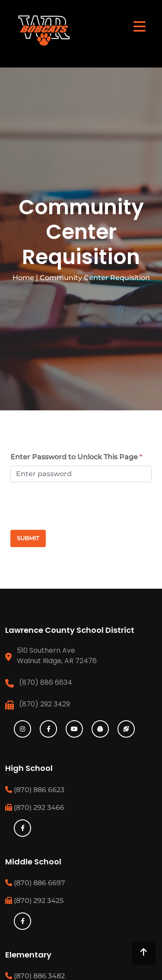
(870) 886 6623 (35, 790)
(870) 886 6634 (46, 682)
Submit (28, 538)
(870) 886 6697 (35, 883)
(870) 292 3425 (34, 901)
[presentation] (55, 506)
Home (23, 278)
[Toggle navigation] (140, 26)
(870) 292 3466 (35, 808)
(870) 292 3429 (44, 704)
